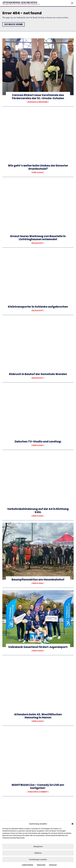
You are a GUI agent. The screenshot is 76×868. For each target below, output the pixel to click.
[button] (72, 824)
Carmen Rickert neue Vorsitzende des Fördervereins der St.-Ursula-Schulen (38, 97)
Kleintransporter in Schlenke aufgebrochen (38, 307)
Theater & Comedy (38, 792)
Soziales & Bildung (38, 102)
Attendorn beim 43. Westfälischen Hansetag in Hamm (38, 716)
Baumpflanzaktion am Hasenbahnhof (38, 580)
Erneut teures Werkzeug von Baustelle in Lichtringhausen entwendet (38, 238)
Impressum (53, 865)
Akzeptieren (38, 847)
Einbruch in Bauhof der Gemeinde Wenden (38, 374)
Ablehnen (38, 853)
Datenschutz (41, 865)
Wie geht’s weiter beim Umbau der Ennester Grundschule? (38, 167)
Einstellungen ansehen (38, 859)
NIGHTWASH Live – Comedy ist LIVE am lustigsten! (38, 786)
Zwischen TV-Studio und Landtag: (38, 442)
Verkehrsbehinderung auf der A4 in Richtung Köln (38, 511)
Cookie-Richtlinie (28, 865)
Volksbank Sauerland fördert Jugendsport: (38, 647)
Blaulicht (38, 243)
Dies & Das (38, 173)
